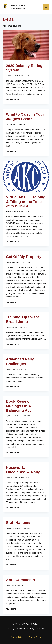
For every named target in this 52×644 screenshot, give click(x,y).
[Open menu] (46, 7)
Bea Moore (12, 369)
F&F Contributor (14, 262)
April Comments (20, 580)
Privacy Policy (35, 637)
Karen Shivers (13, 477)
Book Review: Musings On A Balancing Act (18, 406)
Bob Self (11, 585)
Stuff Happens (19, 523)
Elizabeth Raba (14, 416)
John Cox (12, 124)
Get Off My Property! (24, 257)
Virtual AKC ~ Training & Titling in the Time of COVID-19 (26, 202)
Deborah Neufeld (14, 528)
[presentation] (26, 45)
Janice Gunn (13, 327)
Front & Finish (13, 76)
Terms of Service (19, 637)
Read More (12, 99)
